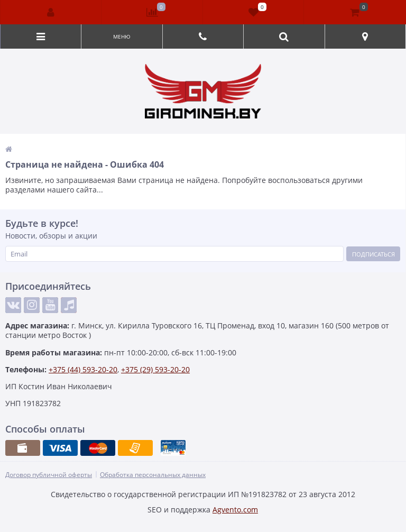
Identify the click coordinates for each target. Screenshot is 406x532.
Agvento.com (235, 510)
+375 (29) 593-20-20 (155, 369)
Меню (122, 36)
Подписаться (373, 254)
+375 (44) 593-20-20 (83, 369)
